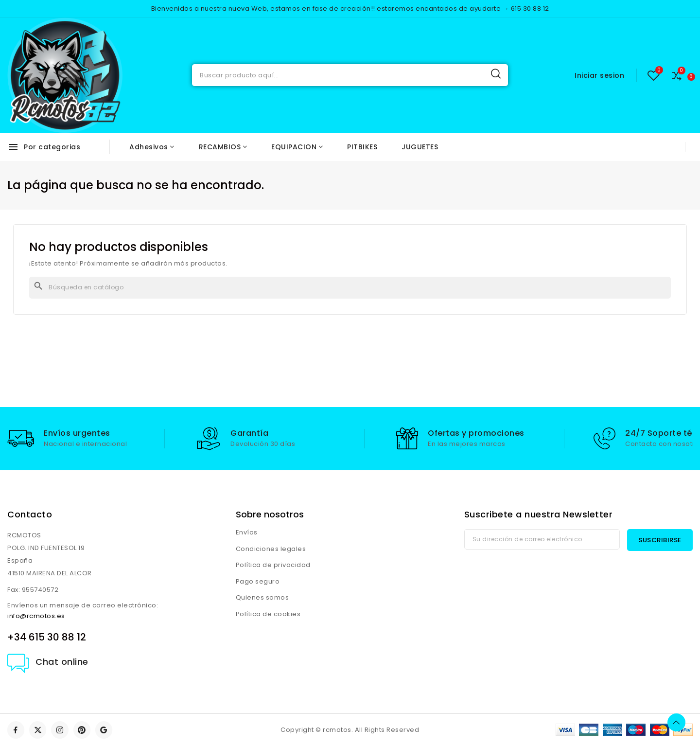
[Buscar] (350, 288)
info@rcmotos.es (36, 616)
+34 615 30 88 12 (47, 637)
